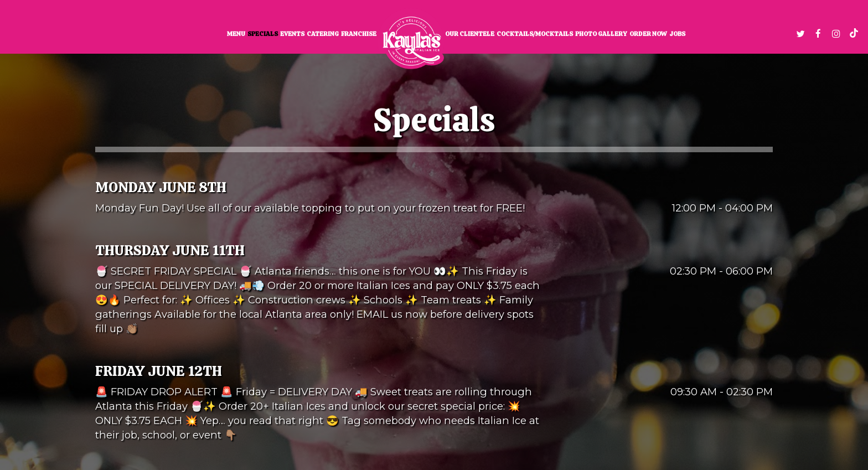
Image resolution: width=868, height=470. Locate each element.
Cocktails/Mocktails (535, 34)
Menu (236, 34)
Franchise (359, 34)
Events (292, 34)
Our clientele (470, 34)
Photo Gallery (601, 34)
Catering (323, 34)
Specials (263, 34)
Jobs (677, 34)
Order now (648, 34)
